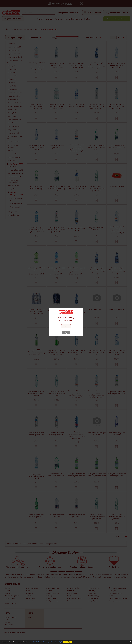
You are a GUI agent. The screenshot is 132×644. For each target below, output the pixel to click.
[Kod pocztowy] (66, 326)
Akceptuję (68, 642)
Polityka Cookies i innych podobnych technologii (47, 642)
